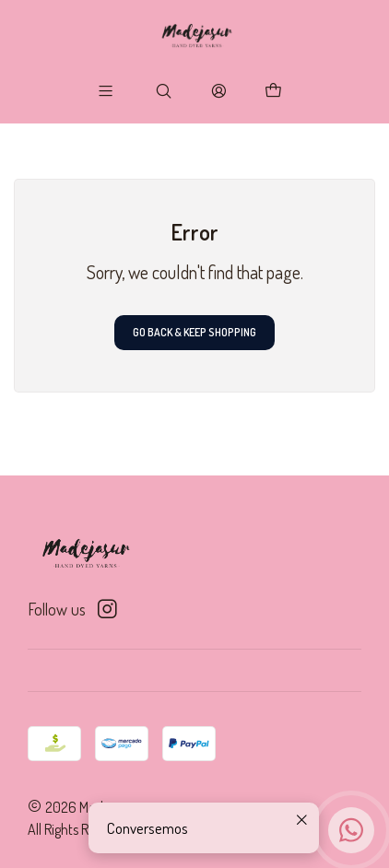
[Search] (164, 90)
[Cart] (274, 90)
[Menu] (106, 90)
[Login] (218, 90)
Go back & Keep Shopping (194, 332)
